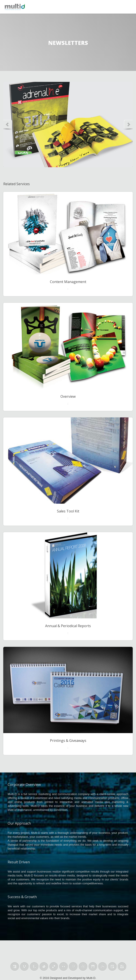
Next (128, 124)
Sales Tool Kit (68, 511)
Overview (68, 396)
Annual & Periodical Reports (68, 626)
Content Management (68, 282)
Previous (8, 124)
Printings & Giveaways (68, 741)
